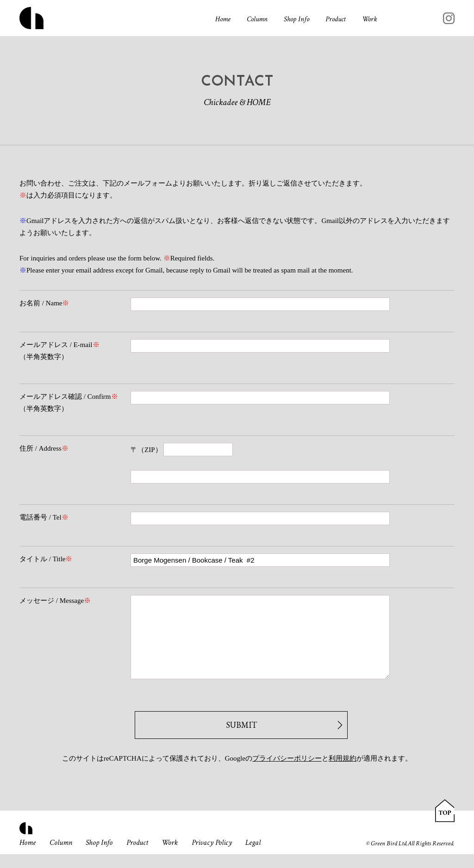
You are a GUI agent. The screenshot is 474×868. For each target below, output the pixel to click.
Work (370, 19)
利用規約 (343, 772)
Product (336, 19)
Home (223, 19)
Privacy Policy (212, 856)
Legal (253, 856)
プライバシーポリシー (287, 772)
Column (257, 19)
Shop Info (296, 19)
